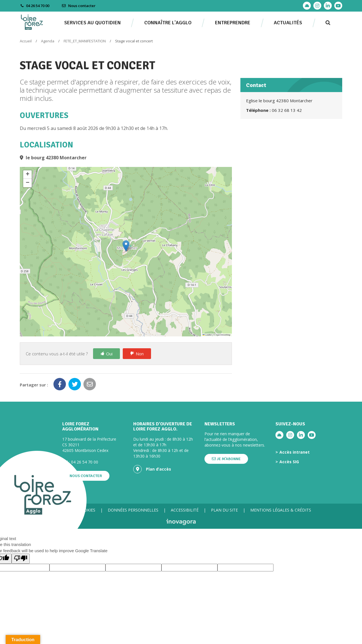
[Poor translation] (21, 559)
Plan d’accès (152, 469)
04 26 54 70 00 (85, 462)
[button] (126, 246)
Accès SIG (289, 462)
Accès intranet (295, 452)
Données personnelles (133, 510)
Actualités (288, 23)
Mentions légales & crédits (281, 510)
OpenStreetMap (223, 335)
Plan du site (224, 510)
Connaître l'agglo (168, 23)
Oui (109, 354)
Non (140, 354)
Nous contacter (79, 6)
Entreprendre (233, 23)
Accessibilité (185, 510)
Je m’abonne (226, 459)
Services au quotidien (92, 23)
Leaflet (207, 335)
